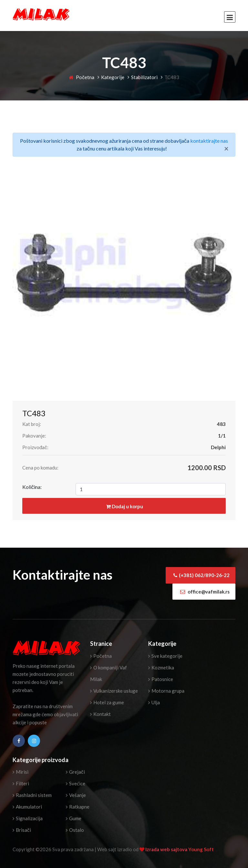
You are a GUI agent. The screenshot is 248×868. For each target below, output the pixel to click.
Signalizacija (28, 818)
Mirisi (21, 772)
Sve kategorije (165, 656)
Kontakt (100, 714)
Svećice (76, 783)
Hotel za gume (107, 702)
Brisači (22, 830)
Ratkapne (78, 807)
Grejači (75, 772)
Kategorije (113, 77)
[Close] (226, 149)
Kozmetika (161, 667)
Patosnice (161, 679)
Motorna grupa (166, 691)
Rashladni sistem (32, 795)
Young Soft (201, 849)
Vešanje (76, 795)
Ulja (154, 702)
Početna (82, 77)
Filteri (21, 783)
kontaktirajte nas (209, 141)
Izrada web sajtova (167, 849)
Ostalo (75, 830)
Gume (74, 818)
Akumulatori (27, 807)
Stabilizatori (144, 77)
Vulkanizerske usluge (114, 691)
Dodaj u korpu (125, 506)
